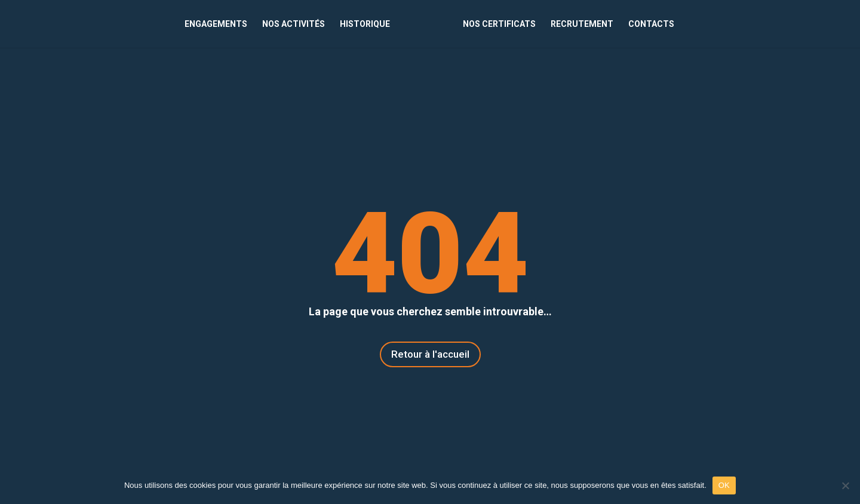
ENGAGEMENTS (216, 24)
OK (724, 485)
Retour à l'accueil (430, 354)
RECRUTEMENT (582, 24)
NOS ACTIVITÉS (294, 24)
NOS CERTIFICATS (499, 24)
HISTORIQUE (365, 24)
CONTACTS (651, 24)
